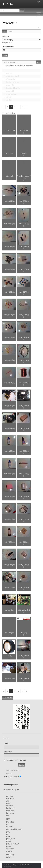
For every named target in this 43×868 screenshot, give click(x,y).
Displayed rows (8, 47)
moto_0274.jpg (9, 315)
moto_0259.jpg (9, 474)
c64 (8, 801)
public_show (12, 844)
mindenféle (8, 85)
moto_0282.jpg (9, 269)
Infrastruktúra (9, 79)
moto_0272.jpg (24, 383)
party (8, 832)
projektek (20, 66)
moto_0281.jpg (9, 292)
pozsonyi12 (8, 91)
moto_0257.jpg (9, 542)
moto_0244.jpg (24, 678)
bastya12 (7, 73)
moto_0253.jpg (9, 587)
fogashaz (10, 806)
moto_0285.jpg (24, 224)
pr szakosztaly (9, 94)
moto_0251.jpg (24, 542)
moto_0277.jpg (9, 337)
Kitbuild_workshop (11, 82)
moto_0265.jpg (9, 496)
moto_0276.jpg (9, 360)
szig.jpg (9, 656)
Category (6, 36)
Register (8, 774)
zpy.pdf (24, 153)
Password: (8, 752)
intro (8, 825)
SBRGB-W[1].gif (24, 610)
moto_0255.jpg (24, 565)
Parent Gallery (8, 113)
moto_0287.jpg (9, 201)
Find (5, 55)
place (8, 836)
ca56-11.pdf (9, 633)
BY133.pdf (24, 131)
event (8, 803)
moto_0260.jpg (24, 496)
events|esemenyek (11, 76)
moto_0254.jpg (9, 565)
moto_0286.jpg (9, 224)
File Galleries (10, 66)
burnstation (10, 799)
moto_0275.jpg (24, 337)
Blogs (14, 865)
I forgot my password (13, 770)
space (9, 851)
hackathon (11, 808)
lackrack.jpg (9, 610)
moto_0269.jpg (9, 406)
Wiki (7, 865)
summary (10, 855)
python (9, 847)
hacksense (10, 811)
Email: (6, 743)
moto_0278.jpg (24, 292)
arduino (10, 796)
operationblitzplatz (14, 829)
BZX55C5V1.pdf (9, 131)
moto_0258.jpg (9, 451)
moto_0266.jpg (24, 406)
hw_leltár (10, 822)
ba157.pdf (9, 153)
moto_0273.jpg (24, 360)
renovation (10, 849)
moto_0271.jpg (9, 383)
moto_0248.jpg (24, 656)
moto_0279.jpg (24, 269)
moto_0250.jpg (24, 587)
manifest (9, 827)
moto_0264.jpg (24, 474)
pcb (8, 834)
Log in (39, 2)
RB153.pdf (9, 176)
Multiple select (7, 43)
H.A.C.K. (7, 4)
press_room (11, 839)
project (9, 841)
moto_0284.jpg (24, 247)
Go (38, 62)
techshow (10, 857)
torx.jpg (24, 633)
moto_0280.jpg (24, 201)
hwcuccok (8, 23)
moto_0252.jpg (24, 519)
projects (7, 97)
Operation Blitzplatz (11, 88)
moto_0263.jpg (24, 451)
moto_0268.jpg (24, 428)
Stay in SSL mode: (11, 777)
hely (8, 816)
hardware (10, 813)
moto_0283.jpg (9, 247)
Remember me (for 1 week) (15, 760)
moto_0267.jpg (9, 428)
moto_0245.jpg (9, 678)
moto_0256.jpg (9, 519)
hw (8, 819)
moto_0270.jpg (24, 315)
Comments (8, 698)
